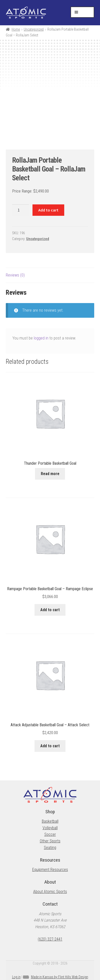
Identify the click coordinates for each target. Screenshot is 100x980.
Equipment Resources (50, 870)
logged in (41, 338)
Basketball (50, 821)
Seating (50, 848)
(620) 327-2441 (50, 939)
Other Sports (50, 841)
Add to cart (48, 210)
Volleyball (50, 828)
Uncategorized (34, 29)
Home (16, 29)
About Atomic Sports (50, 892)
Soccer (50, 834)
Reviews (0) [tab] (15, 275)
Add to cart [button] (50, 610)
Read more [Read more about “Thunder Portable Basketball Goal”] (50, 474)
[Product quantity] (21, 210)
